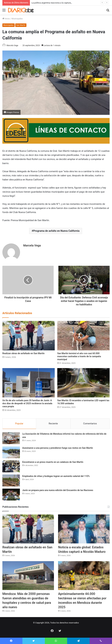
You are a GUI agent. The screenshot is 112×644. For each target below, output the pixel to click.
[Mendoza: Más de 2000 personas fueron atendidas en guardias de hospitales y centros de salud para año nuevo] (28, 576)
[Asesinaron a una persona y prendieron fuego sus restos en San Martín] (11, 452)
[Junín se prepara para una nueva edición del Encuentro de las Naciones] (11, 495)
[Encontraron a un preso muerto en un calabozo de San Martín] (11, 466)
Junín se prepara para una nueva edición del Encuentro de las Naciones (58, 490)
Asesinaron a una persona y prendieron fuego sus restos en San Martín (58, 448)
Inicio (6, 19)
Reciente (53, 424)
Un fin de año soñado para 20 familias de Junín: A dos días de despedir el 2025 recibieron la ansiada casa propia (27, 403)
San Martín (21, 25)
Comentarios (90, 424)
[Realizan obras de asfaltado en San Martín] (29, 336)
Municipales (17, 19)
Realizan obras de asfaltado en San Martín (23, 353)
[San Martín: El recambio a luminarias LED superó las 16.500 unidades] (83, 383)
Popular (19, 424)
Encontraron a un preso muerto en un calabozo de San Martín (53, 462)
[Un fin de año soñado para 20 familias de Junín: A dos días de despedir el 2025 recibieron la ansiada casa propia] (29, 383)
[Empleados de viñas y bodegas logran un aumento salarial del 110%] (11, 480)
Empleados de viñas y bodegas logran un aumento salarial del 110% (56, 476)
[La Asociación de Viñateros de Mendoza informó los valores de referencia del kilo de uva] (11, 438)
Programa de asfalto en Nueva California (56, 231)
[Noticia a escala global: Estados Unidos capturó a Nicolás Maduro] (84, 529)
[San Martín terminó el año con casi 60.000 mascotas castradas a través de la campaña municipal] (83, 336)
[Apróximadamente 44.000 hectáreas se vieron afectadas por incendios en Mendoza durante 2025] (84, 576)
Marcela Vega (12, 45)
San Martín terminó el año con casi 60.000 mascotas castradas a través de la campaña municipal (79, 356)
